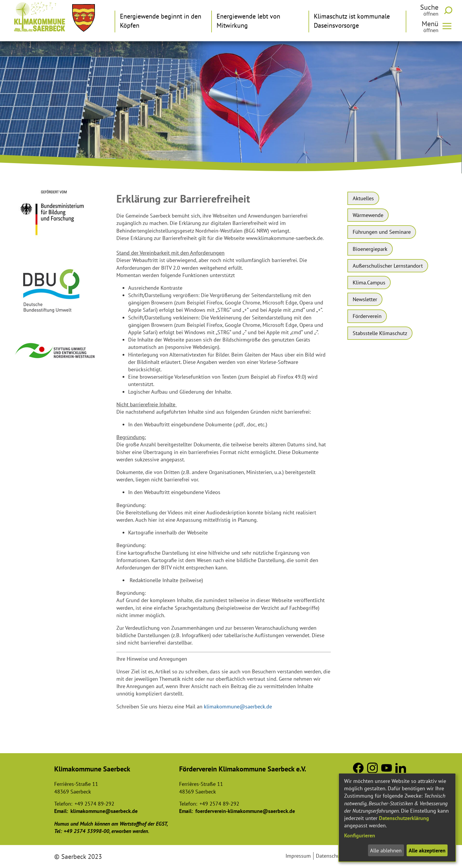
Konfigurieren (360, 835)
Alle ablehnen (386, 850)
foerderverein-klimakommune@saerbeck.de (245, 811)
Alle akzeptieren (427, 850)
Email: (61, 811)
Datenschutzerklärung (404, 818)
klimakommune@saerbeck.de (238, 707)
